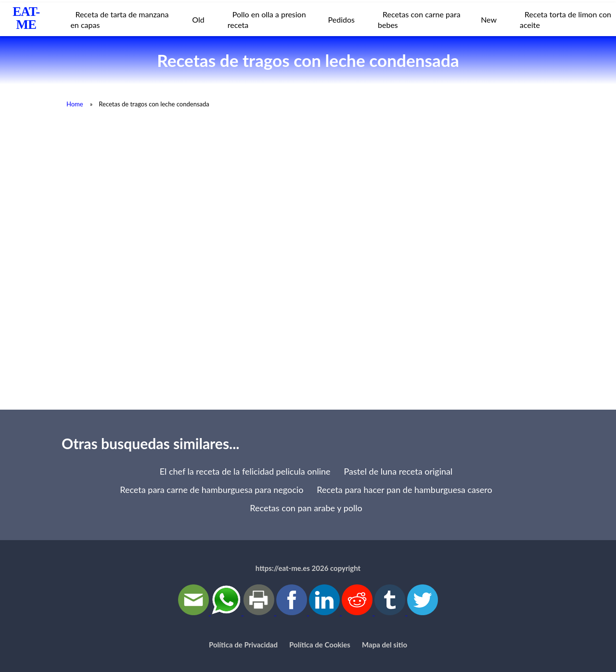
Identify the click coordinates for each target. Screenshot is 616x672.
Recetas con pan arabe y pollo (306, 508)
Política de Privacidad (243, 645)
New (489, 19)
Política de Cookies (320, 645)
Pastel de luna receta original (398, 471)
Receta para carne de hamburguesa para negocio (212, 490)
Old (198, 19)
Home (75, 104)
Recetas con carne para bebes (419, 19)
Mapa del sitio (385, 645)
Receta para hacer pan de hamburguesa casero (404, 490)
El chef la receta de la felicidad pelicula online (245, 471)
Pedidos (341, 19)
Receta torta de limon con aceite (565, 19)
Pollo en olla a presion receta (267, 19)
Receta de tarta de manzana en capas (119, 19)
